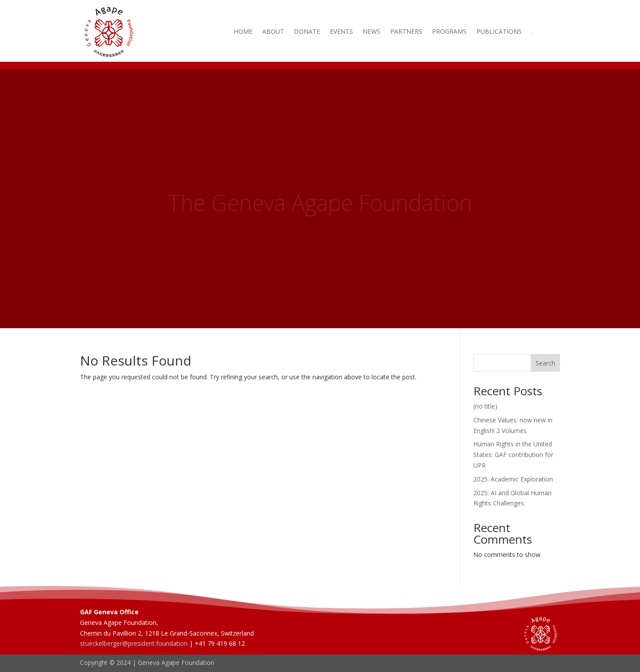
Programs (449, 32)
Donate (307, 32)
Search (545, 363)
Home (243, 32)
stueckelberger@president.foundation (134, 643)
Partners (406, 32)
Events (341, 32)
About (273, 32)
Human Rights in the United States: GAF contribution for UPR (513, 455)
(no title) (485, 406)
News (372, 32)
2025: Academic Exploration (513, 479)
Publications (499, 32)
